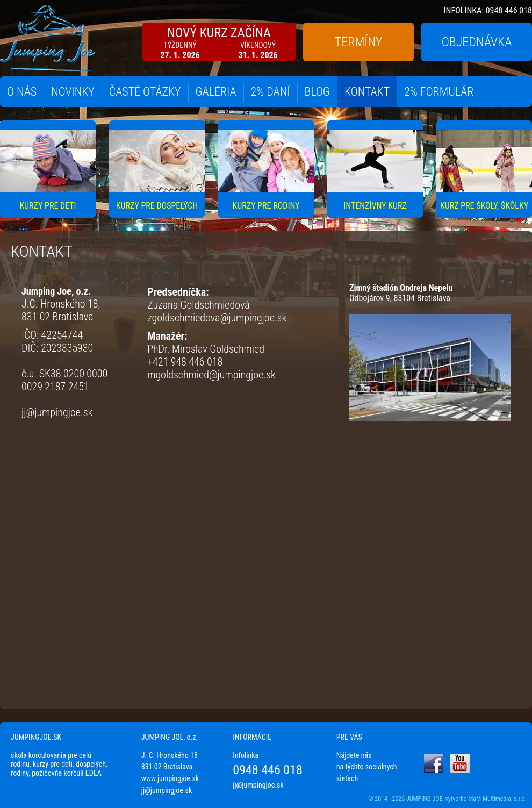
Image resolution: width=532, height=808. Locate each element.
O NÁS (22, 92)
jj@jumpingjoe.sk (57, 412)
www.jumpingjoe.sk (170, 778)
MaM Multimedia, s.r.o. (497, 799)
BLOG (317, 92)
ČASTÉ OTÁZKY (145, 92)
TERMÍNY (358, 42)
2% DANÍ (271, 92)
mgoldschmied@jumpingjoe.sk (211, 375)
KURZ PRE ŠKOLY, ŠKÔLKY (484, 206)
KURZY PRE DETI (48, 206)
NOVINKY (73, 92)
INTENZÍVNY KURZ (375, 206)
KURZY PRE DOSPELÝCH (157, 206)
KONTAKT (367, 92)
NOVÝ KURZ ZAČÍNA (219, 43)
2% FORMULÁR (439, 92)
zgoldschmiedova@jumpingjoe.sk (217, 318)
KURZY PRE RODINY (266, 206)
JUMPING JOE (425, 799)
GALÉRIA (216, 92)
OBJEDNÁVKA (477, 42)
